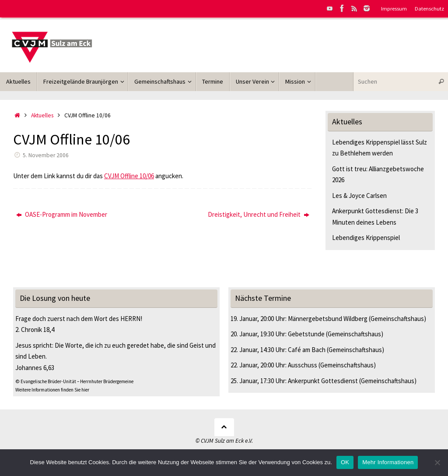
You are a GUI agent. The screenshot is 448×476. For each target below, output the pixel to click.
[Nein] (437, 462)
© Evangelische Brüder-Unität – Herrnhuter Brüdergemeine (74, 381)
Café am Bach (307, 350)
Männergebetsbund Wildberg (328, 319)
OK (345, 462)
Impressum (394, 8)
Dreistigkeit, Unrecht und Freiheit (259, 214)
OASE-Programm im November (62, 214)
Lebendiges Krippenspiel (366, 238)
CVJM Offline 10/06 (129, 176)
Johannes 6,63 (35, 368)
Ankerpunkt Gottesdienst (323, 381)
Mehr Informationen (388, 462)
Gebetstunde (306, 334)
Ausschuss (303, 365)
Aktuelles (42, 115)
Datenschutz (429, 8)
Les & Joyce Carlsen (359, 196)
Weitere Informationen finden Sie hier (52, 390)
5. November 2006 (46, 155)
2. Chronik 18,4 (35, 330)
